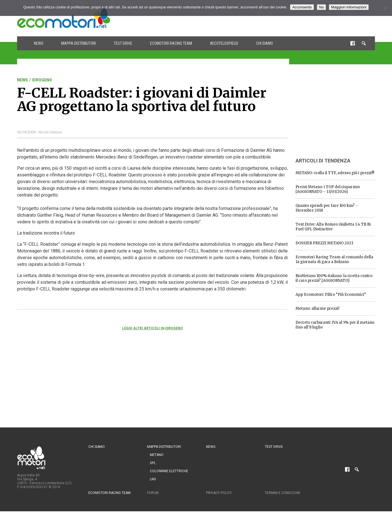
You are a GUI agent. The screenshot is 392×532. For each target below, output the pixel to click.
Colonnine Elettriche (169, 471)
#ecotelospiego (224, 43)
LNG (153, 479)
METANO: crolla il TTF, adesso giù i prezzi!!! (335, 173)
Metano (157, 455)
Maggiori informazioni (349, 7)
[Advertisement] (273, 18)
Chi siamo (265, 43)
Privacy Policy (219, 493)
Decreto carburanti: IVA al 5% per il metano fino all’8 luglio (335, 325)
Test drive (123, 43)
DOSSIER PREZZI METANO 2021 (324, 243)
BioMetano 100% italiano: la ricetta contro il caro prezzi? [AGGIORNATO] (334, 278)
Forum (153, 493)
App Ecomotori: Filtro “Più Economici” (331, 295)
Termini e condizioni (282, 493)
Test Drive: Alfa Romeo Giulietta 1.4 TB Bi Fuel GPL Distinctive (333, 227)
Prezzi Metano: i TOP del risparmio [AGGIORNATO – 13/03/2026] (328, 189)
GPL (153, 463)
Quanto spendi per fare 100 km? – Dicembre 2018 (327, 208)
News (39, 43)
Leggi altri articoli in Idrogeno (153, 328)
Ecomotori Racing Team (171, 43)
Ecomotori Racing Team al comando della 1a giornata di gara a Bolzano (334, 259)
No (321, 7)
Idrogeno (42, 80)
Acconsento (302, 7)
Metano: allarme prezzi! (317, 308)
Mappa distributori (79, 43)
